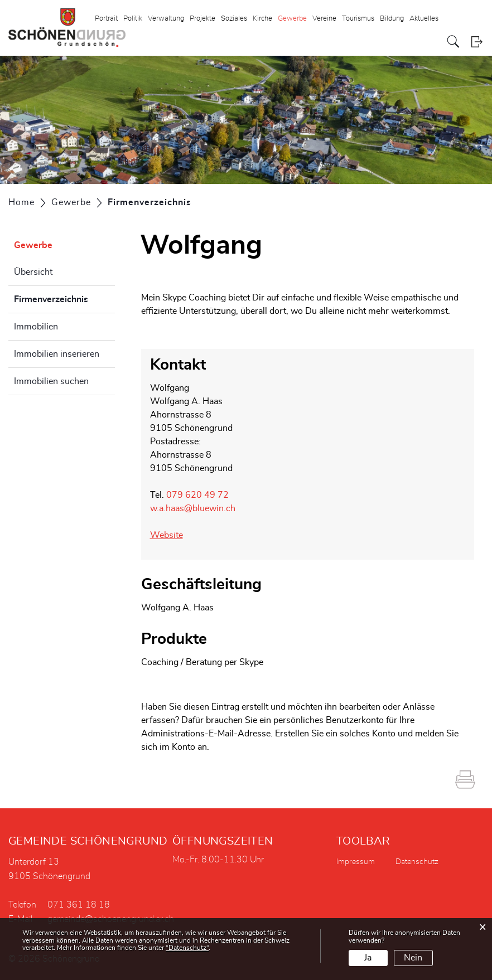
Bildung (392, 19)
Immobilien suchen (51, 381)
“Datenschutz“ (187, 948)
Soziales (234, 19)
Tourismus (358, 19)
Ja (368, 958)
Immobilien (36, 327)
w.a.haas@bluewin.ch (193, 508)
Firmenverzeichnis (64, 298)
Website (167, 535)
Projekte (202, 19)
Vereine (324, 19)
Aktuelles (424, 19)
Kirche (262, 19)
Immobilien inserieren (57, 354)
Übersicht (33, 272)
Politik (133, 19)
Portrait (106, 19)
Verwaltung (166, 19)
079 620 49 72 (197, 495)
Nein (413, 958)
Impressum (356, 862)
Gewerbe (292, 19)
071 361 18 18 (79, 905)
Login (477, 42)
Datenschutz (417, 862)
